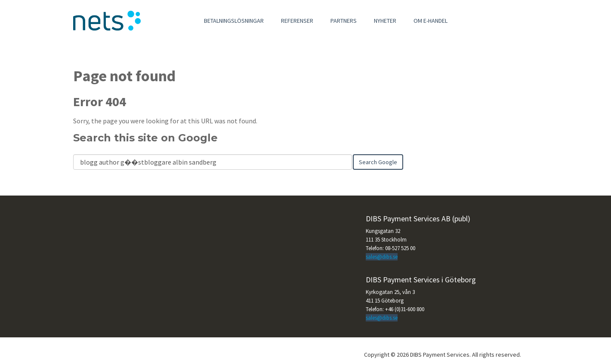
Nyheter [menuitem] (385, 21)
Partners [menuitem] (344, 21)
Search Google (378, 162)
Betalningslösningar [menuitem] (234, 21)
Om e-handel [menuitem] (430, 21)
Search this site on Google (145, 138)
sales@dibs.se (382, 257)
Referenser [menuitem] (297, 21)
